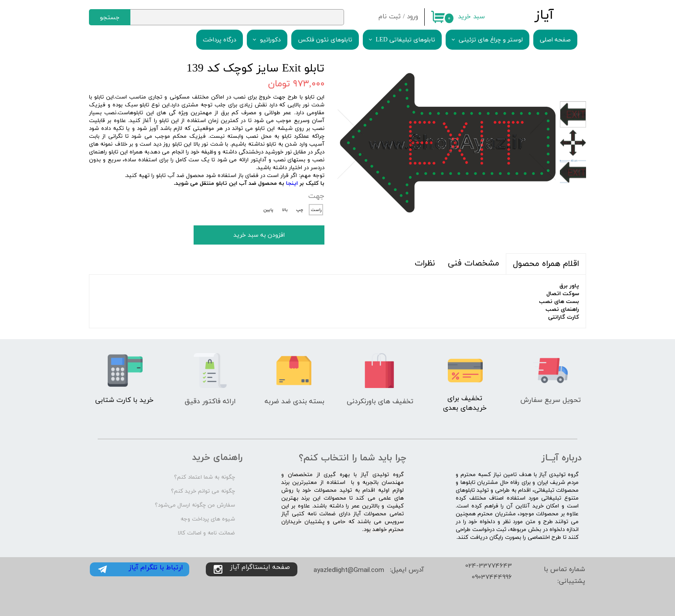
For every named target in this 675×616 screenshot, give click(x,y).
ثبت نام (390, 17)
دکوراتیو (270, 40)
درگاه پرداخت (220, 40)
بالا (285, 210)
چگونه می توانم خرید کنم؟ (203, 491)
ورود (412, 17)
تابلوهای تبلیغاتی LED (406, 40)
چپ (300, 210)
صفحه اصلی (555, 40)
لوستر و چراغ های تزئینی (491, 40)
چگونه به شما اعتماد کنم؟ (205, 477)
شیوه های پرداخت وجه (208, 519)
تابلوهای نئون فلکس (325, 40)
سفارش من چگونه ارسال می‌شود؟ (195, 505)
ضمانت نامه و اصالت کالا (206, 533)
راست (316, 210)
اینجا (292, 184)
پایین (268, 210)
